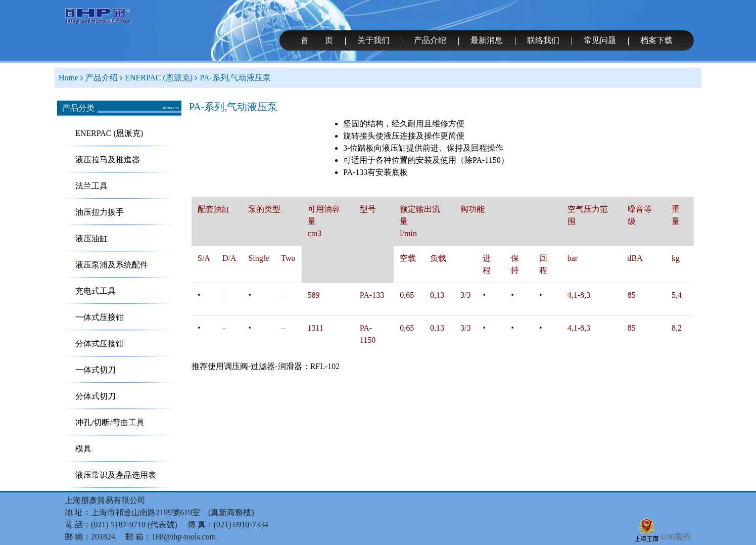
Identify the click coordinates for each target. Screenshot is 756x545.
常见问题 (600, 40)
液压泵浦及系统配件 (112, 265)
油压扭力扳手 (100, 212)
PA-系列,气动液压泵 (235, 78)
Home (68, 78)
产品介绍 (430, 40)
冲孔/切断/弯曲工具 (110, 422)
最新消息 (487, 40)
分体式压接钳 (100, 344)
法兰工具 (91, 186)
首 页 (317, 40)
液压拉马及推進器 (108, 160)
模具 (83, 449)
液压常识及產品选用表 (116, 475)
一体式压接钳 (100, 317)
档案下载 (656, 40)
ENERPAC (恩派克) (159, 78)
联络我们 (543, 40)
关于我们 (373, 40)
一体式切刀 (96, 370)
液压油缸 (91, 238)
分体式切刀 (96, 396)
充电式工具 (96, 291)
